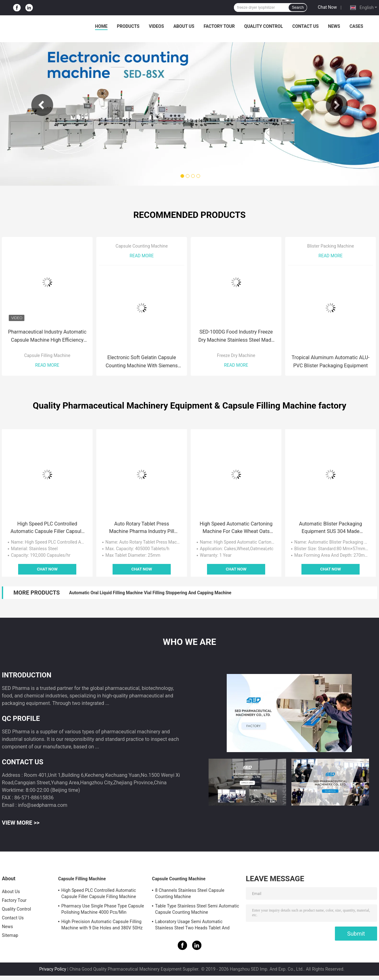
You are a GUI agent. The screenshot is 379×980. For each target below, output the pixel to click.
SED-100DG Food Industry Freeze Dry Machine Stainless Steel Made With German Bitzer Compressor (236, 337)
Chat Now (327, 7)
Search (298, 8)
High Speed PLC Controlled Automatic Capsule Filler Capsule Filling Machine (47, 528)
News (334, 26)
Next (337, 105)
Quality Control (264, 26)
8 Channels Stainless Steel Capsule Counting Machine (190, 893)
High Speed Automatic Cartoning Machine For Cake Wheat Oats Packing (236, 528)
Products (128, 26)
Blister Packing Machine (331, 246)
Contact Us (306, 26)
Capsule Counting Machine (142, 246)
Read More (47, 365)
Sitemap (10, 935)
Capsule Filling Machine (47, 355)
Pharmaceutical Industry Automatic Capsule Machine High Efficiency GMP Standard (47, 337)
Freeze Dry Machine (236, 355)
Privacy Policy (53, 969)
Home (101, 26)
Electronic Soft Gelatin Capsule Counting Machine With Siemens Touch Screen (142, 362)
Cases (356, 26)
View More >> (21, 823)
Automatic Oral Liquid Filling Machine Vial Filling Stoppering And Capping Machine (150, 593)
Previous (42, 105)
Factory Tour (219, 26)
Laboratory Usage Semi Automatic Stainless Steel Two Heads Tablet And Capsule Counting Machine (192, 926)
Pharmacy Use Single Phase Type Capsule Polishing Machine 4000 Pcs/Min (103, 909)
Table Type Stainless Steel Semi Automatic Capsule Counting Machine (197, 909)
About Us (184, 26)
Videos (157, 26)
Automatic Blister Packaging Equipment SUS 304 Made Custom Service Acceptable (330, 528)
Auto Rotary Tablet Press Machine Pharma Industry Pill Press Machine (142, 528)
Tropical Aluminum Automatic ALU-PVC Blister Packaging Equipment (331, 362)
